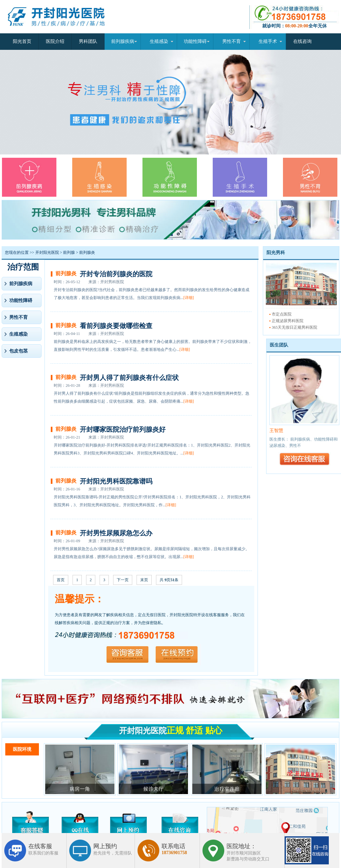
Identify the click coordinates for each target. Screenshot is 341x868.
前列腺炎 (87, 252)
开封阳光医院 (47, 252)
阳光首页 (22, 41)
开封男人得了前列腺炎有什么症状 (129, 378)
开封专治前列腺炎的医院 (116, 274)
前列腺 (69, 252)
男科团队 (88, 41)
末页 (144, 580)
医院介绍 (55, 41)
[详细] (189, 298)
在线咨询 (302, 41)
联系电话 (174, 849)
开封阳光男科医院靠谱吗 (116, 481)
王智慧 (276, 431)
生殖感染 (159, 41)
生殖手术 (268, 41)
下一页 (123, 580)
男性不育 (232, 41)
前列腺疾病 (123, 41)
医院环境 (22, 749)
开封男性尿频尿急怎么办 (116, 533)
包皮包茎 (18, 351)
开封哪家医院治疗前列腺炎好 (123, 429)
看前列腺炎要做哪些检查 (116, 326)
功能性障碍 (195, 41)
